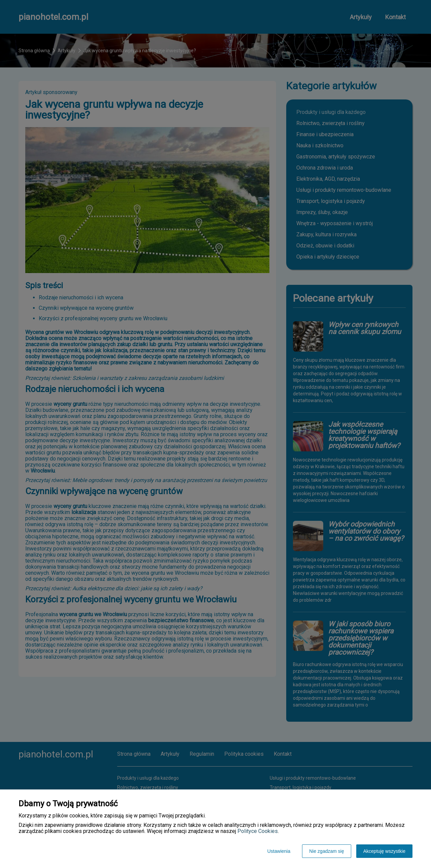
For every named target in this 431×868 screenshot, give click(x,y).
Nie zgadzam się (327, 851)
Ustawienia (279, 851)
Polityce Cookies (258, 831)
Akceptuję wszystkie (384, 851)
